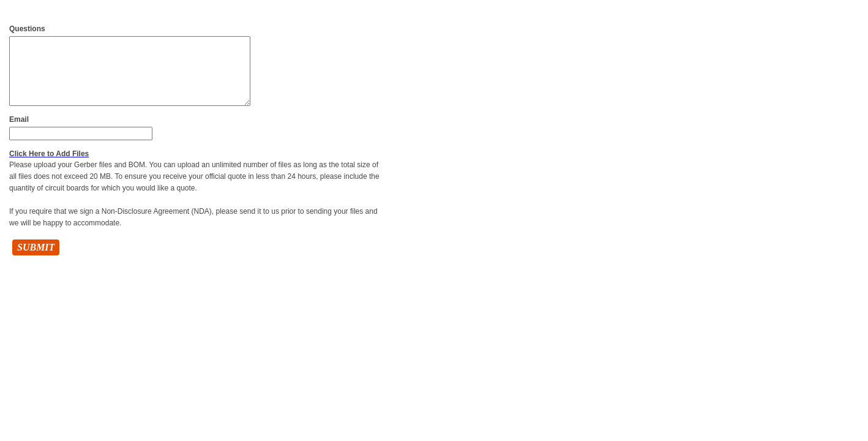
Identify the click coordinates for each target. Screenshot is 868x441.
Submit (36, 247)
